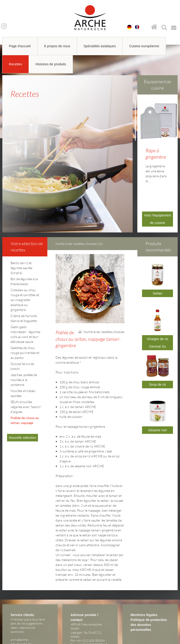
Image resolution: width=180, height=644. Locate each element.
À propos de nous (57, 46)
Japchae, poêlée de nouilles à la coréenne (24, 349)
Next (176, 134)
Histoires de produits (51, 64)
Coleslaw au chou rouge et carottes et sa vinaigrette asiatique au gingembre (25, 269)
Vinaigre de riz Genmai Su (157, 312)
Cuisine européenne (144, 46)
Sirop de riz (158, 353)
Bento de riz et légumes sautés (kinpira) (21, 237)
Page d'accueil (20, 46)
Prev (139, 134)
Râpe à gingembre (156, 154)
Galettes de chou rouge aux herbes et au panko (25, 322)
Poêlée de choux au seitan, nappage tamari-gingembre (25, 392)
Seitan (158, 262)
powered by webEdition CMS (166, 642)
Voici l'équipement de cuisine (158, 188)
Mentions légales (144, 584)
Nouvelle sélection (22, 407)
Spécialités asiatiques (100, 46)
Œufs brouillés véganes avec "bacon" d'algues (26, 376)
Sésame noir (157, 399)
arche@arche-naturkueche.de (21, 611)
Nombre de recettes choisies (101, 301)
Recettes (15, 64)
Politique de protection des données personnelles (149, 594)
